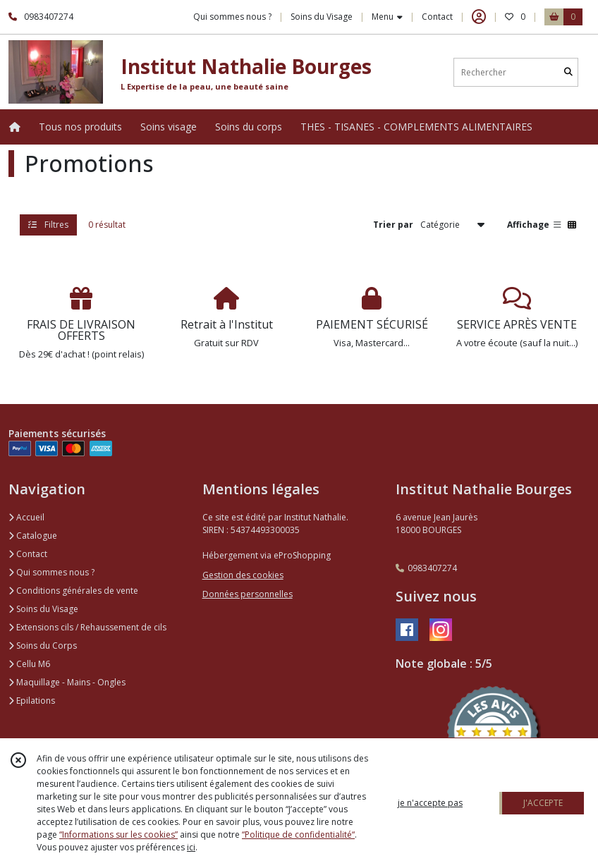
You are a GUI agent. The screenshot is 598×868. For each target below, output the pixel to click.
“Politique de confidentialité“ (298, 835)
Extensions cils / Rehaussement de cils (87, 627)
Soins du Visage (43, 609)
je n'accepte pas (430, 803)
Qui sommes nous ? (51, 572)
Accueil (26, 517)
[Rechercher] (568, 72)
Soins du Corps (43, 646)
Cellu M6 (29, 664)
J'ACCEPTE (543, 803)
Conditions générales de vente (73, 591)
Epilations (32, 701)
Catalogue (33, 536)
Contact (437, 17)
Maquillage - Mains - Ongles (67, 682)
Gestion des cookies (243, 575)
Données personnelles (248, 594)
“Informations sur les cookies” (118, 835)
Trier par (393, 225)
